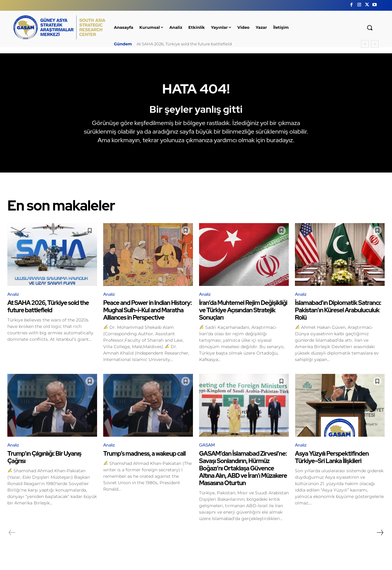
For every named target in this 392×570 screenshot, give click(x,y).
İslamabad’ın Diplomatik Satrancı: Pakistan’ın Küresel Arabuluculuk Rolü (338, 318)
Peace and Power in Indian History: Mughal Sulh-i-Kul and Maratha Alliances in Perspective (147, 318)
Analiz (14, 301)
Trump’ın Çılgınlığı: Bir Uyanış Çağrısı (44, 465)
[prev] (365, 44)
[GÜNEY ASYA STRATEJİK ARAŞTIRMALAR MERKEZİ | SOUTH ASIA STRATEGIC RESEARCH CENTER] (59, 27)
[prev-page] (12, 541)
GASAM (208, 453)
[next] (375, 44)
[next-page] (380, 541)
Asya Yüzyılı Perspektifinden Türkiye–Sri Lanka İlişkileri (332, 465)
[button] (370, 28)
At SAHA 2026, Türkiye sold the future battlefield (184, 44)
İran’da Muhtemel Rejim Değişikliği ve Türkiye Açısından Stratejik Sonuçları (243, 318)
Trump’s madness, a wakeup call (144, 462)
